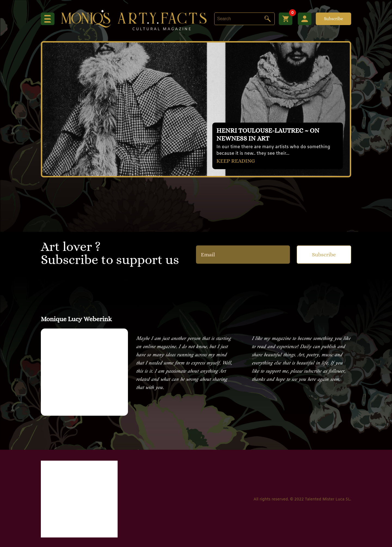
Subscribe (333, 19)
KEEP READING (236, 161)
